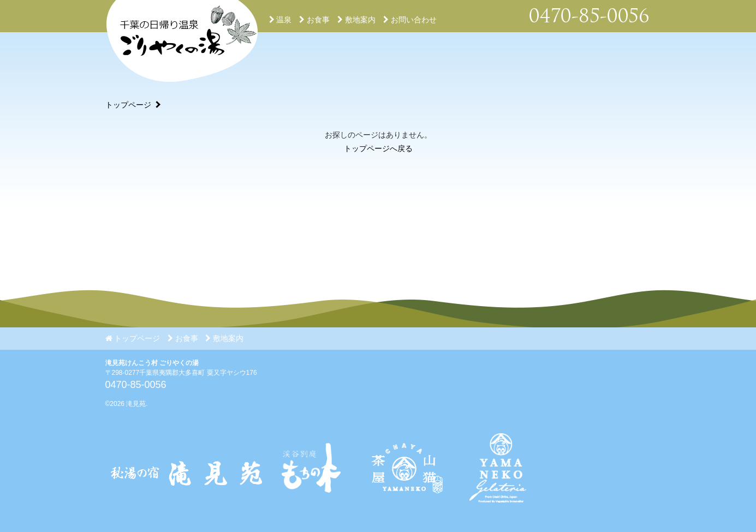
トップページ (128, 105)
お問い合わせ (410, 20)
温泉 (281, 20)
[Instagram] (405, 511)
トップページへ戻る (378, 148)
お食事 (314, 20)
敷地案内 (356, 20)
